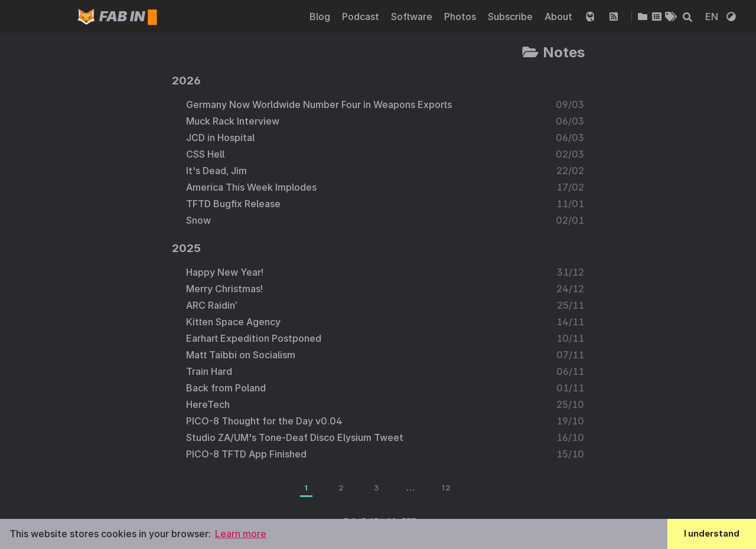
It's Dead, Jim (216, 171)
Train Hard (209, 371)
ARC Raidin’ (212, 305)
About (560, 17)
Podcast (362, 17)
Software (413, 17)
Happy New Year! (225, 272)
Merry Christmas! (224, 289)
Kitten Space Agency (233, 322)
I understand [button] (712, 533)
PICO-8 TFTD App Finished (246, 454)
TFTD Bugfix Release (233, 204)
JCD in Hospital (220, 138)
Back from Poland (226, 388)
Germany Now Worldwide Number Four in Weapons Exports (319, 104)
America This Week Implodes (251, 187)
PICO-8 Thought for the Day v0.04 (264, 421)
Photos (461, 17)
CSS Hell (205, 154)
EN (713, 17)
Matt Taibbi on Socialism (241, 355)
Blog (321, 17)
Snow (198, 220)
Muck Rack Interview (233, 121)
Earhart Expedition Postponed (254, 338)
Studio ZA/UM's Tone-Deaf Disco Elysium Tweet (295, 437)
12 (447, 488)
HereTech (208, 404)
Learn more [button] (241, 534)
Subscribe (511, 17)
